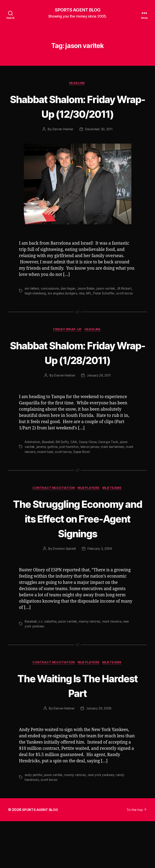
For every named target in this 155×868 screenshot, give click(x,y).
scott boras (126, 309)
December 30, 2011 (99, 145)
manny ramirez (91, 668)
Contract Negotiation (52, 519)
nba (83, 309)
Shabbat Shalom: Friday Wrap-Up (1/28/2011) (77, 376)
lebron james (91, 478)
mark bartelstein (114, 478)
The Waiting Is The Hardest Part (77, 732)
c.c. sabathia (48, 668)
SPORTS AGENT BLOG (77, 10)
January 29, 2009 (99, 755)
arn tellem (32, 304)
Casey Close (90, 473)
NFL (90, 309)
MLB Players (89, 519)
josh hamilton (70, 478)
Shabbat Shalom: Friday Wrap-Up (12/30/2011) (77, 114)
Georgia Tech (111, 473)
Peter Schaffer (106, 309)
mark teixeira (113, 668)
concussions (50, 304)
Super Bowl (83, 483)
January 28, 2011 (99, 406)
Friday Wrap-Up (67, 346)
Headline (77, 84)
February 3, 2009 (100, 595)
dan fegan (68, 304)
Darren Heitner (62, 145)
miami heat (46, 483)
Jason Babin (86, 304)
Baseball (49, 473)
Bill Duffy (63, 473)
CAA (75, 473)
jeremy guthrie (48, 478)
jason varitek (107, 304)
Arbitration (33, 473)
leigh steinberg (36, 309)
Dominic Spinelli (64, 595)
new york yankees (102, 822)
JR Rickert (125, 304)
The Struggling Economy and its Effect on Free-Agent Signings (77, 557)
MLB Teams (114, 519)
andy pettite (34, 822)
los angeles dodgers (63, 309)
